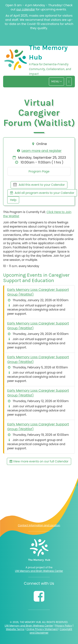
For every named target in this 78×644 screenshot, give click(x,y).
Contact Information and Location (39, 525)
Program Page (39, 171)
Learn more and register (42, 151)
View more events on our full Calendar (39, 461)
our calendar (26, 9)
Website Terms (15, 629)
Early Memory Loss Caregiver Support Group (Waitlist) (38, 292)
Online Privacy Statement (42, 629)
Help (13, 200)
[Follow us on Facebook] (39, 596)
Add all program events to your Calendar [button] (42, 193)
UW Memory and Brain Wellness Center (39, 571)
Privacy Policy (64, 626)
